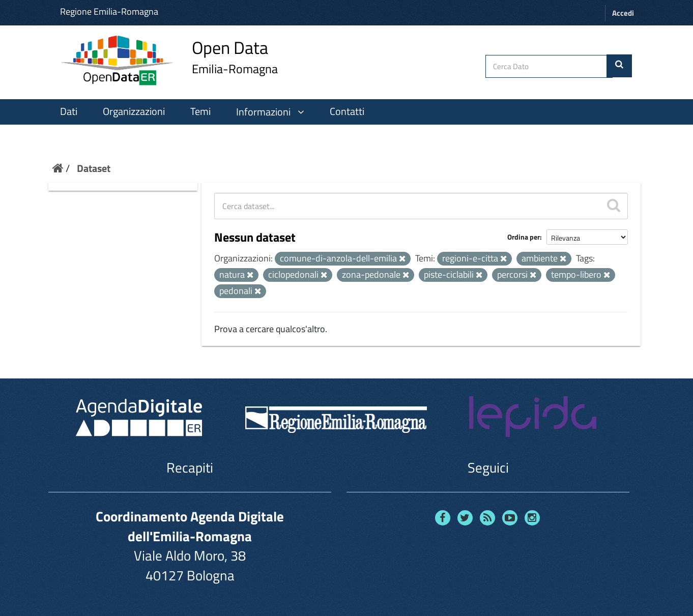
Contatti (347, 111)
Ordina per (524, 237)
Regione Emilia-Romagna (109, 11)
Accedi (623, 13)
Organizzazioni (134, 111)
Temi (200, 111)
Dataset (94, 168)
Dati (69, 111)
